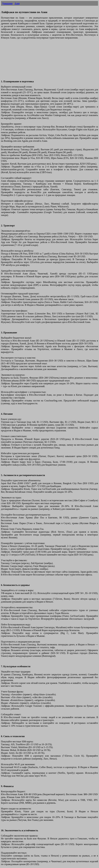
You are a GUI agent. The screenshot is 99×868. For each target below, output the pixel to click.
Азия (17, 3)
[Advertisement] (49, 61)
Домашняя (7, 3)
